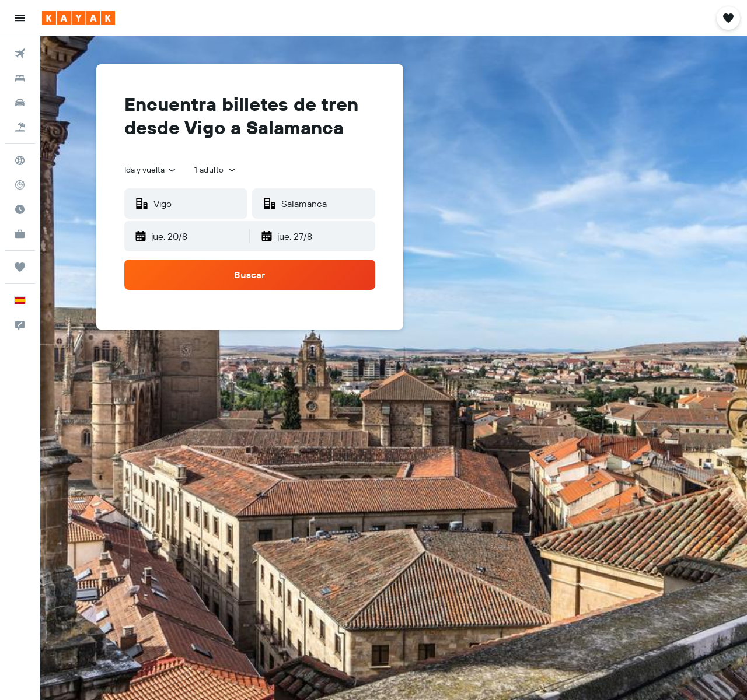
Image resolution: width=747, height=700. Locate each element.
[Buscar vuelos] (20, 54)
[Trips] (20, 267)
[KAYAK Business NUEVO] (20, 234)
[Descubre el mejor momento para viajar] (20, 209)
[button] (20, 18)
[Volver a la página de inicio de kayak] (78, 18)
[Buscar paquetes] (20, 127)
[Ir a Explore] (20, 160)
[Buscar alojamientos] (20, 78)
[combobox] (151, 170)
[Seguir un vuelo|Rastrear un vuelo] (20, 185)
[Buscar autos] (20, 103)
